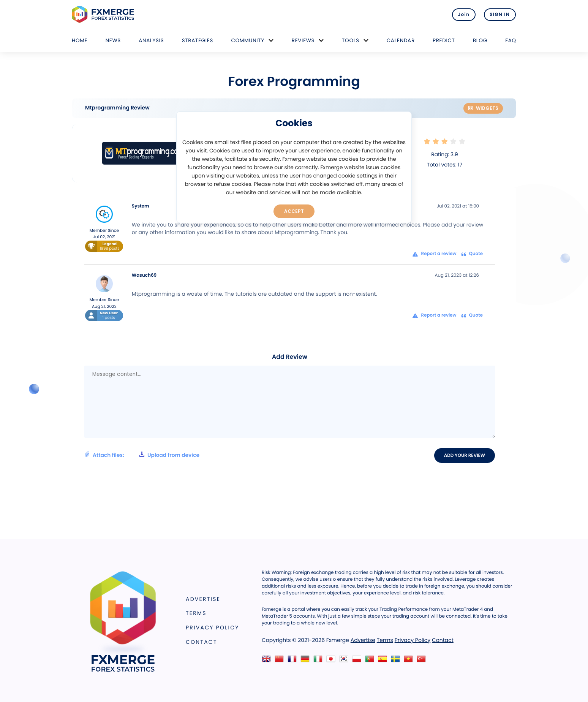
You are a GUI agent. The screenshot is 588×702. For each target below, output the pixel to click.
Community (248, 40)
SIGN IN (500, 14)
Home (80, 40)
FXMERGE (104, 14)
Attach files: (142, 455)
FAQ (511, 40)
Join (462, 14)
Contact (202, 642)
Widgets (483, 108)
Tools (351, 40)
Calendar (401, 40)
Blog (480, 40)
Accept (294, 211)
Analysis (151, 40)
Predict (444, 40)
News (113, 40)
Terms (196, 613)
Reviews (303, 40)
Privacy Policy (213, 628)
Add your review (465, 455)
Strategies (198, 40)
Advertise (203, 599)
